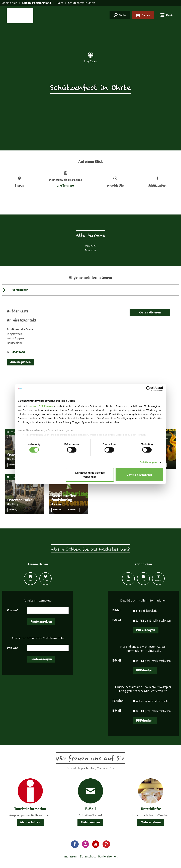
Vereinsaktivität (59, 510)
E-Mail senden (90, 822)
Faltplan (118, 701)
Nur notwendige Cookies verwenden (90, 475)
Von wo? (12, 610)
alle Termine (65, 186)
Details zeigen (148, 462)
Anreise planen (20, 362)
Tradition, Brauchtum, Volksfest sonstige (15, 465)
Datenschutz (88, 857)
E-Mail (117, 620)
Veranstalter (20, 290)
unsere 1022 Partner (41, 406)
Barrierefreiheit (108, 857)
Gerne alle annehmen (139, 475)
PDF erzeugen (146, 630)
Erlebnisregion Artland (37, 3)
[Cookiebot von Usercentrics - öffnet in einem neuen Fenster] (149, 389)
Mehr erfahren (30, 822)
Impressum (70, 857)
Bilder (117, 610)
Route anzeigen (41, 622)
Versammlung (73, 510)
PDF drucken (145, 670)
